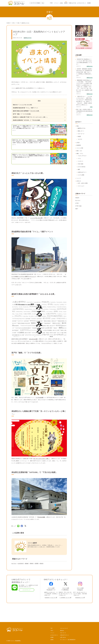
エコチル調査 (81, 175)
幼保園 (89, 3)
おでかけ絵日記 (81, 167)
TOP (51, 628)
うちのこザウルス (82, 156)
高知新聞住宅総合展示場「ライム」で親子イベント (26, 108)
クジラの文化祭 (40, 398)
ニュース (79, 178)
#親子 (77, 209)
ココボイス (80, 161)
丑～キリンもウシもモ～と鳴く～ (42, 459)
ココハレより (81, 186)
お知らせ (79, 181)
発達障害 (79, 145)
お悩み (61, 3)
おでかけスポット (82, 3)
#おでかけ (14, 563)
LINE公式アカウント (65, 635)
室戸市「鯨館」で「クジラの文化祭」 (22, 114)
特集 (77, 126)
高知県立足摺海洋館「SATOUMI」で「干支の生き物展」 (27, 120)
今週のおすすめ (72, 3)
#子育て (77, 203)
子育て (51, 3)
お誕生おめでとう (82, 172)
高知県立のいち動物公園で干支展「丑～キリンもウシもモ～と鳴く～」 (30, 117)
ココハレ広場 (80, 148)
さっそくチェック (27, 590)
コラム (79, 158)
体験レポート (81, 131)
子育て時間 (80, 164)
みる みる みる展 (33, 339)
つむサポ (80, 139)
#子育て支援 (78, 206)
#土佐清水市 (21, 563)
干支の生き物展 (41, 517)
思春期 (66, 3)
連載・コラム (80, 154)
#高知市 (41, 563)
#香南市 (32, 563)
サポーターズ (81, 134)
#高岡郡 (37, 563)
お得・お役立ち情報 (83, 183)
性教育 (79, 136)
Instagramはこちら (79, 598)
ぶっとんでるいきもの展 (36, 218)
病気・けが (79, 151)
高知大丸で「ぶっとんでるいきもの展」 (23, 105)
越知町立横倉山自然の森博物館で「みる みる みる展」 (26, 111)
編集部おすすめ (81, 128)
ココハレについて (64, 628)
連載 (79, 169)
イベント (56, 3)
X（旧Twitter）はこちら (65, 598)
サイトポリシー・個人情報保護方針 (68, 640)
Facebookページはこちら (50, 598)
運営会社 (62, 631)
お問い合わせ (63, 637)
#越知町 (27, 563)
